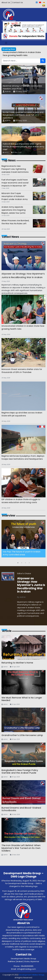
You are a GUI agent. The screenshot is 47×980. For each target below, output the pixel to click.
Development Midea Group (32, 975)
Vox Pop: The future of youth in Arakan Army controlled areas (22, 553)
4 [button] (29, 563)
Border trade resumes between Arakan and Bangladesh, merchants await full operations (23, 115)
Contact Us (17, 2)
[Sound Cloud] (44, 2)
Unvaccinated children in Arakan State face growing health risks (22, 54)
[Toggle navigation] (6, 43)
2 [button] (22, 563)
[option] (23, 539)
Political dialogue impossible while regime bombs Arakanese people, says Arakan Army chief (23, 147)
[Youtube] (40, 2)
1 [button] (18, 563)
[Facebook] (37, 2)
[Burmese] (44, 5)
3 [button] (25, 563)
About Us (6, 2)
